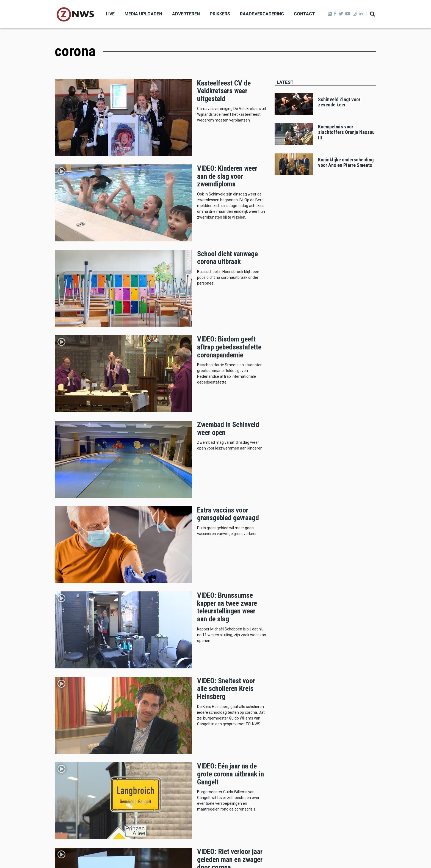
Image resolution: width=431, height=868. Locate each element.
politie (355, 738)
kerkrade (339, 719)
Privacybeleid (68, 809)
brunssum (289, 719)
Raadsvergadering (262, 14)
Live (110, 14)
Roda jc (287, 738)
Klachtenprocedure (73, 803)
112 (306, 738)
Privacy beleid (364, 853)
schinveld (346, 729)
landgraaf (319, 729)
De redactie (66, 790)
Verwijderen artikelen (75, 796)
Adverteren (186, 14)
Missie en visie (70, 783)
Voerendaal (329, 738)
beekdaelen (291, 729)
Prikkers (220, 14)
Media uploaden (143, 14)
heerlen (314, 719)
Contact (304, 14)
